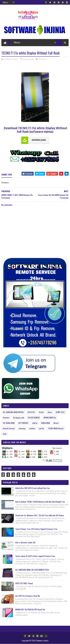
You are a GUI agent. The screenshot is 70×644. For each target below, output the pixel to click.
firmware (43, 59)
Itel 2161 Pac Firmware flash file (28, 596)
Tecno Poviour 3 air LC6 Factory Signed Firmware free (36, 529)
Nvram (56, 423)
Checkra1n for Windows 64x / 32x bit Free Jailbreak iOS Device (40, 515)
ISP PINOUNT (23, 423)
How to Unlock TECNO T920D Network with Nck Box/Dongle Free (40, 502)
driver (50, 412)
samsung (22, 428)
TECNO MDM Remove (56, 428)
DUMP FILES (60, 412)
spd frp (41, 428)
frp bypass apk (19, 418)
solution (32, 428)
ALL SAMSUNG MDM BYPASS (13, 412)
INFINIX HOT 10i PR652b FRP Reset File (30, 609)
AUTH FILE (31, 412)
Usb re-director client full (25, 542)
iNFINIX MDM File (50, 418)
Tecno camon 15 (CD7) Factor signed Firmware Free (35, 556)
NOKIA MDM (46, 423)
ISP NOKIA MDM (9, 423)
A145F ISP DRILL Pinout (24, 583)
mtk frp (35, 423)
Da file (41, 412)
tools (5, 434)
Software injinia (28, 12)
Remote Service (9, 428)
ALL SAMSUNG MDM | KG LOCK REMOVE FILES (32, 570)
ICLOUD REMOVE (34, 418)
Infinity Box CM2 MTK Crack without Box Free (33, 488)
